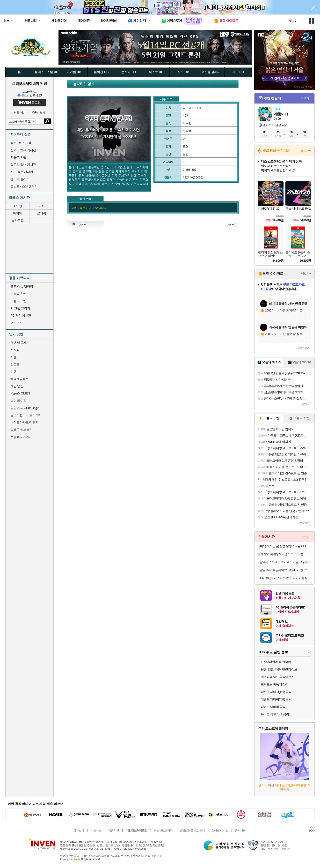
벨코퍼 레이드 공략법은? (277, 677)
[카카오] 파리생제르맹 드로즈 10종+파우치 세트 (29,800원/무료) (285, 554)
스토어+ (306, 151)
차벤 (13, 357)
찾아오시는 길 (220, 831)
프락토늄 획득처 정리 (274, 684)
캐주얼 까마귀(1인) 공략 (276, 692)
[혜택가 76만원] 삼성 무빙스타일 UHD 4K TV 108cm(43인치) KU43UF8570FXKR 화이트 (285, 546)
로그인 (293, 21)
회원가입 (19, 113)
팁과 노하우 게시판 (23, 150)
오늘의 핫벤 (18, 294)
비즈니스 (96, 831)
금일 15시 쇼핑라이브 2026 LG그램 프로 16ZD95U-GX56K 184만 (285, 570)
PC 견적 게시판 (21, 315)
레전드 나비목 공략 (273, 707)
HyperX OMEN (20, 393)
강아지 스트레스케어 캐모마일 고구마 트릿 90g (285, 562)
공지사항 (240, 831)
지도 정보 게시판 (22, 172)
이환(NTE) (281, 114)
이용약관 (114, 831)
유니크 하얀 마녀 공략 (275, 714)
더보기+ (306, 98)
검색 (47, 121)
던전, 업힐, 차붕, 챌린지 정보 (279, 669)
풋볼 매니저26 (20, 437)
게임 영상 (17, 386)
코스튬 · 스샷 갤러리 (24, 186)
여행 (13, 372)
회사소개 (79, 831)
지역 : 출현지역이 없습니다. (89, 208)
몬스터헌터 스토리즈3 (25, 415)
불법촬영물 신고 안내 (192, 831)
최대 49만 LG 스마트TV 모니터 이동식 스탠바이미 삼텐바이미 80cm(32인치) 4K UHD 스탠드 (285, 578)
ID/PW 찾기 (39, 113)
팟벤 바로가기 (20, 343)
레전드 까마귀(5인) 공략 (276, 699)
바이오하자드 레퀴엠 (24, 422)
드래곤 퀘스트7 (21, 430)
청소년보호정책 (163, 831)
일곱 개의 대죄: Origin (25, 408)
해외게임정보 (19, 379)
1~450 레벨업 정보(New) (276, 662)
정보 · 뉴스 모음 (21, 143)
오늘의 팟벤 (18, 301)
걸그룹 (15, 364)
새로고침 (302, 348)
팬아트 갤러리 (20, 179)
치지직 (15, 350)
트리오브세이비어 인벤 (29, 83)
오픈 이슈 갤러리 (22, 286)
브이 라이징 (18, 401)
